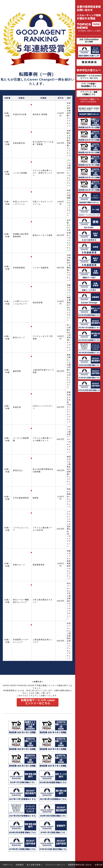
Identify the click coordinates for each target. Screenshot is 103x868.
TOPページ (8, 865)
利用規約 (20, 865)
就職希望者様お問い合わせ (80, 865)
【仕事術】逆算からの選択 (89, 31)
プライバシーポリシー (55, 865)
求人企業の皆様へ (35, 865)
